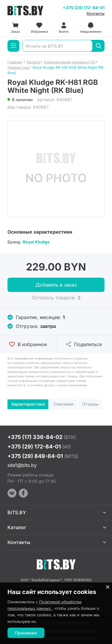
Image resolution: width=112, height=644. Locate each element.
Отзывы (90, 404)
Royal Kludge (36, 242)
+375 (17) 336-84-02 (42, 437)
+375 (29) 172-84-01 (84, 8)
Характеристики (28, 404)
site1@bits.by (22, 465)
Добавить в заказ (56, 285)
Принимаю (26, 633)
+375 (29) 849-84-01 (43, 456)
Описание (63, 404)
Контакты (96, 13)
